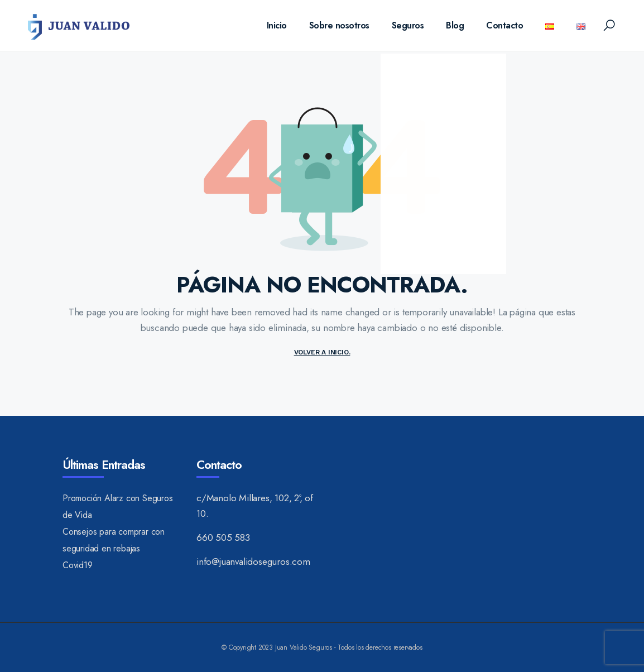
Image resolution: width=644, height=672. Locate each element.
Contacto (504, 25)
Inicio (277, 25)
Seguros (408, 25)
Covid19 (78, 565)
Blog (455, 25)
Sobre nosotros (339, 25)
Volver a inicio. (322, 352)
